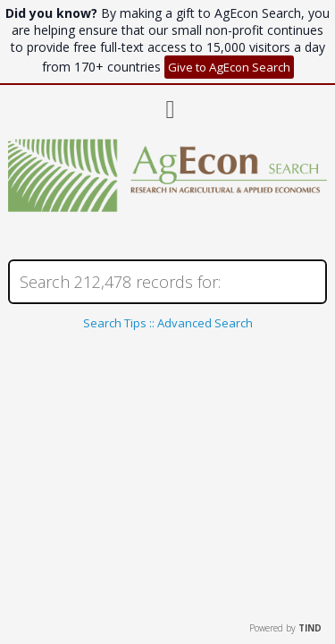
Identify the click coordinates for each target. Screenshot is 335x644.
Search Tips (115, 323)
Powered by (285, 628)
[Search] (167, 282)
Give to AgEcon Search (229, 67)
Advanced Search (205, 323)
